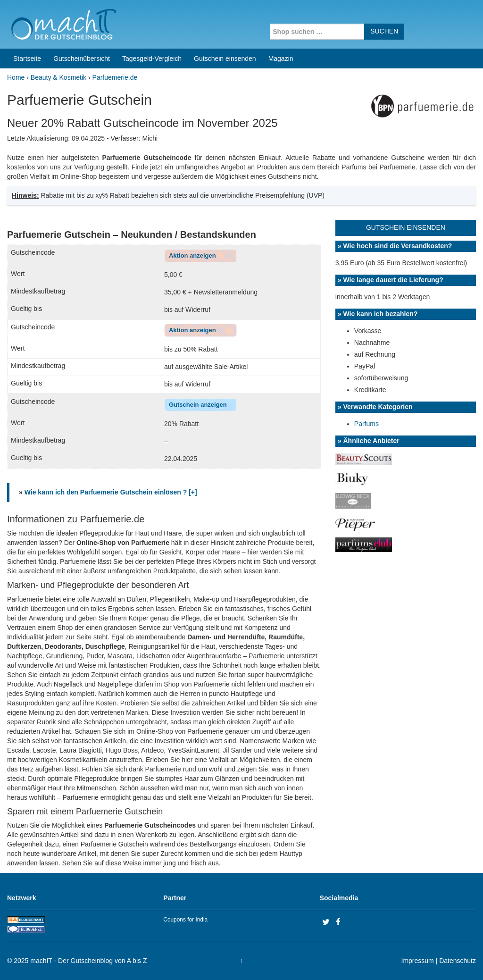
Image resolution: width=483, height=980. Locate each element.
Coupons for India (185, 920)
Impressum (418, 961)
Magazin (281, 59)
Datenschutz (458, 961)
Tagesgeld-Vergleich (152, 59)
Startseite (27, 59)
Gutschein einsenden (225, 59)
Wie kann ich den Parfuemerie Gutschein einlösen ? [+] (111, 492)
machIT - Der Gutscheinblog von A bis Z (88, 961)
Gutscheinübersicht (82, 59)
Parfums (366, 424)
